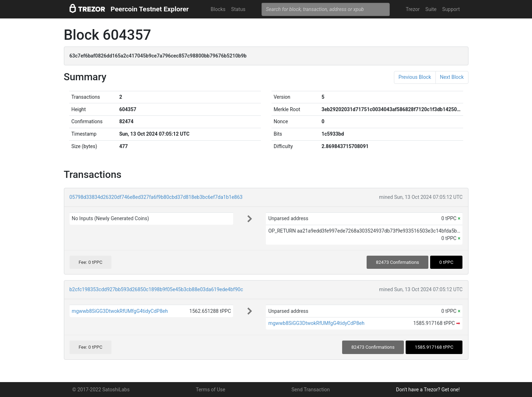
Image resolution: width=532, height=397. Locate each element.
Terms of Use (211, 390)
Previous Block (415, 77)
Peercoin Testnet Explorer (150, 9)
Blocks (218, 9)
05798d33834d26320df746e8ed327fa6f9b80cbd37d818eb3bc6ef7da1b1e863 (156, 197)
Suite (431, 9)
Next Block (452, 77)
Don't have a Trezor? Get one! (428, 390)
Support (451, 9)
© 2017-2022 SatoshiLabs (101, 390)
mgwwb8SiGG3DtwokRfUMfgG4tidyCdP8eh (120, 311)
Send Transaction (311, 390)
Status (238, 9)
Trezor (413, 9)
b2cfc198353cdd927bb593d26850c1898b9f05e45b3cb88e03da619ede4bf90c (156, 289)
